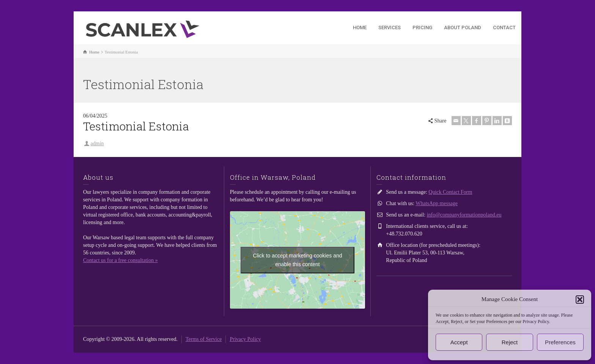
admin (97, 144)
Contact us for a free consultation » (120, 260)
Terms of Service (204, 339)
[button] (580, 300)
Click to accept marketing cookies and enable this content (297, 260)
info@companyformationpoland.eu (464, 215)
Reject (510, 342)
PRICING (422, 27)
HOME (360, 27)
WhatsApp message (437, 203)
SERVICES (390, 27)
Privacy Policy (245, 339)
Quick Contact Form (450, 192)
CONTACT (504, 27)
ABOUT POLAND (463, 27)
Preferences (560, 342)
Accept (459, 342)
